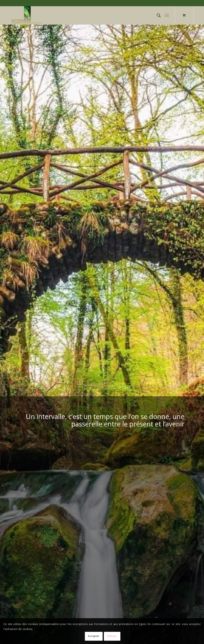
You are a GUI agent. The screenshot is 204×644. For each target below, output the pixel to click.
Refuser (112, 636)
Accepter (94, 636)
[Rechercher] (157, 15)
